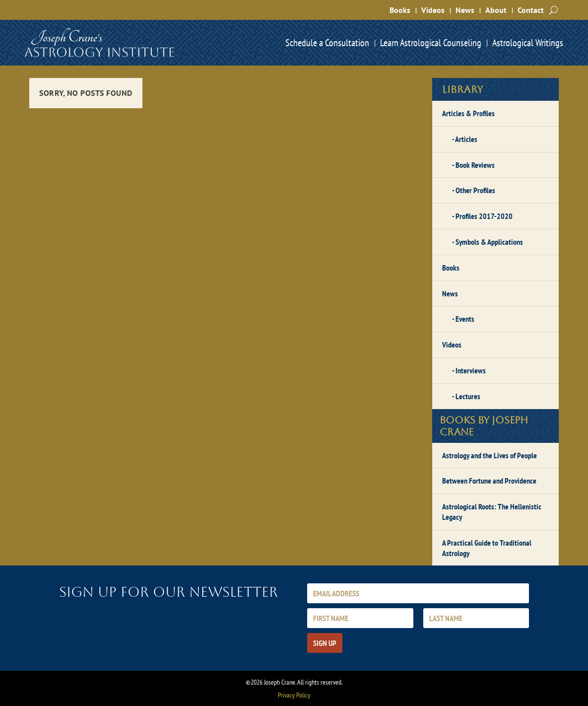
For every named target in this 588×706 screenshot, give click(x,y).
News (465, 10)
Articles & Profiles (468, 113)
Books (400, 10)
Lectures (468, 396)
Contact (531, 10)
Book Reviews (475, 165)
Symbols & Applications (489, 242)
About (496, 10)
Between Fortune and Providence (489, 481)
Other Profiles (475, 190)
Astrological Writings (528, 43)
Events (465, 319)
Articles (466, 139)
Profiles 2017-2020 (484, 216)
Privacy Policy (294, 695)
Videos (433, 10)
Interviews (471, 370)
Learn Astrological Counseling (431, 43)
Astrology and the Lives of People (490, 455)
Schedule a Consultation (327, 43)
